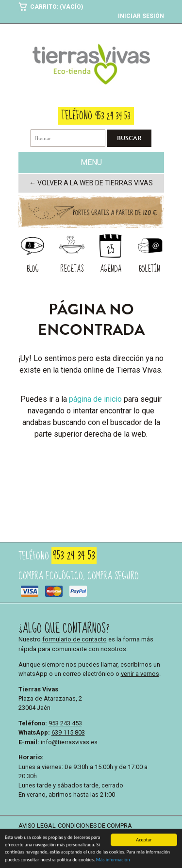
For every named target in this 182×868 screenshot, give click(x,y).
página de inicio (95, 399)
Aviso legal (37, 826)
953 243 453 (65, 723)
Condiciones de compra (95, 826)
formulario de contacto (74, 639)
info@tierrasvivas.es (69, 742)
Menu (91, 162)
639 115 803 (68, 732)
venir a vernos (140, 674)
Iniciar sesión (141, 16)
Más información (113, 861)
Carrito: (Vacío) (57, 7)
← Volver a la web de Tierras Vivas (91, 183)
